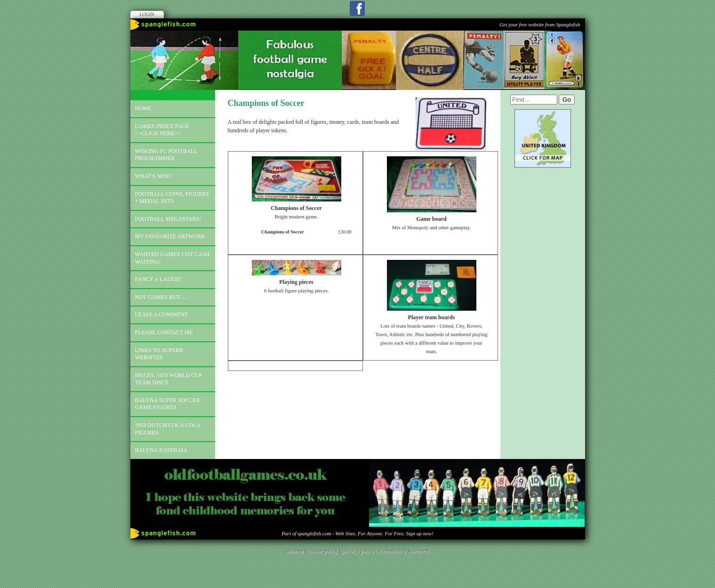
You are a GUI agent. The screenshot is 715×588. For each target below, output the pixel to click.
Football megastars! (168, 219)
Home (143, 108)
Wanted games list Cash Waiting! (173, 258)
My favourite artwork (170, 236)
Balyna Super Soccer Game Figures (168, 404)
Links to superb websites (159, 354)
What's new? (154, 176)
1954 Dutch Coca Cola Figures (168, 429)
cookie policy (323, 551)
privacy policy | (360, 551)
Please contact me (164, 332)
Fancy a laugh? (159, 279)
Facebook (357, 8)
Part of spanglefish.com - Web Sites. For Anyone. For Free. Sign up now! (357, 533)
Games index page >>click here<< (162, 130)
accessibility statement (404, 551)
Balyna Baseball (162, 450)
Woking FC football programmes (166, 155)
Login (147, 14)
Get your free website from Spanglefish (540, 24)
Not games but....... (163, 297)
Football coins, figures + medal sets (172, 198)
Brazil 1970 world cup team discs (169, 379)
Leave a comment (161, 314)
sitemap (294, 551)
